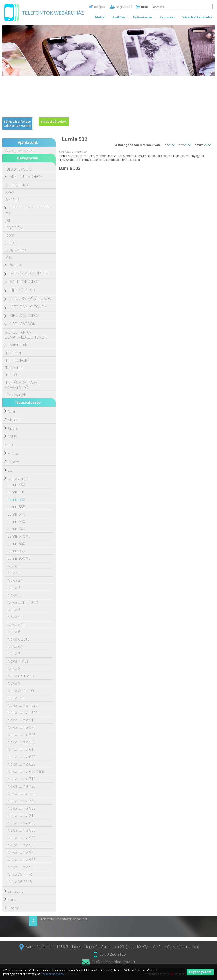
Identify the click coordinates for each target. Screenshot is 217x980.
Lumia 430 (16, 485)
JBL (8, 220)
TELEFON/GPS (17, 360)
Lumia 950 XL (19, 558)
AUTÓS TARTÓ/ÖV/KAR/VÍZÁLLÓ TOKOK (26, 335)
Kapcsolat (167, 17)
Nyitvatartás (143, 17)
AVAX (10, 192)
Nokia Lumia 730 (22, 793)
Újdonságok (16, 395)
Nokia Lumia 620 (22, 757)
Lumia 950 (16, 551)
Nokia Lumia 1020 (23, 705)
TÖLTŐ (11, 375)
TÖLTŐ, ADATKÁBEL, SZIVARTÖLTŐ (22, 385)
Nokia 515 (16, 624)
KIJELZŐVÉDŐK (23, 290)
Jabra (10, 235)
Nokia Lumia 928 (22, 860)
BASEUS (13, 200)
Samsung (15, 891)
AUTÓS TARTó (17, 185)
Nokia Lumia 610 (22, 749)
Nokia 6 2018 (19, 639)
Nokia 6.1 (15, 646)
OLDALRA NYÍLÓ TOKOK (30, 298)
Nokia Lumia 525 (22, 735)
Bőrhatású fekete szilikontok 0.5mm (17, 124)
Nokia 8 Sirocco (21, 676)
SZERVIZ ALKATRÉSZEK (29, 273)
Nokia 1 (14, 566)
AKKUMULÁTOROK (26, 176)
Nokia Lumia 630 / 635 (26, 771)
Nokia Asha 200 (21, 691)
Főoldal (100, 17)
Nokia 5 (14, 610)
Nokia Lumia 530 (22, 742)
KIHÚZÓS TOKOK (25, 315)
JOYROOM (14, 228)
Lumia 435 (16, 492)
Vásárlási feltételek (197, 17)
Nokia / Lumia (19, 479)
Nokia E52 (16, 698)
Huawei (14, 453)
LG (10, 470)
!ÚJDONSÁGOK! (19, 169)
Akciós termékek (20, 150)
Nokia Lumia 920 (22, 845)
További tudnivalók (52, 974)
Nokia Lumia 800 (22, 808)
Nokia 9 (14, 683)
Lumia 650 (16, 543)
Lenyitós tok (16, 250)
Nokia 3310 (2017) (23, 602)
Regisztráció (121, 7)
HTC (11, 445)
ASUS (12, 437)
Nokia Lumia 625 (22, 764)
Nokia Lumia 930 (22, 867)
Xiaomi (13, 908)
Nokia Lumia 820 (22, 823)
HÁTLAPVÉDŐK (22, 324)
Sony (12, 900)
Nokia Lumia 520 (22, 727)
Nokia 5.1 (15, 617)
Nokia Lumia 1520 (23, 713)
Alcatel (13, 420)
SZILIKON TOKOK (25, 282)
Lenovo (14, 462)
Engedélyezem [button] (200, 972)
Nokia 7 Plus (18, 661)
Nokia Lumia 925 (22, 852)
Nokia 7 (14, 654)
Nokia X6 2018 (20, 882)
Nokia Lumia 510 (22, 720)
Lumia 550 (16, 521)
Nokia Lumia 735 (22, 801)
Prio (9, 257)
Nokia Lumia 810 (22, 816)
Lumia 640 (16, 529)
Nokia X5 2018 (20, 874)
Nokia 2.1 (15, 580)
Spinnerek (18, 345)
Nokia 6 (14, 632)
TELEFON (13, 353)
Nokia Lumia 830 (22, 830)
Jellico (11, 242)
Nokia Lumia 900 (22, 838)
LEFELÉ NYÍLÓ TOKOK (28, 307)
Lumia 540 (16, 514)
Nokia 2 (14, 573)
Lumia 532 (16, 499)
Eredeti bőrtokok (54, 122)
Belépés (97, 7)
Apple (13, 428)
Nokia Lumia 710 (22, 779)
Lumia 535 (16, 507)
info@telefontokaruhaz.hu (108, 962)
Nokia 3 (14, 588)
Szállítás (119, 17)
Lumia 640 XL (19, 536)
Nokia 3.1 (15, 595)
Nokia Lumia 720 (22, 786)
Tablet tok (14, 368)
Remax (15, 264)
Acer (11, 411)
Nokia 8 (14, 668)
